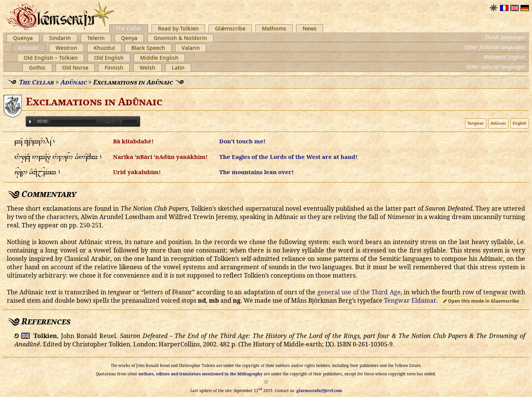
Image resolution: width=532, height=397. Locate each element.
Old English (109, 58)
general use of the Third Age (359, 292)
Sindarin (60, 38)
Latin (178, 67)
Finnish (114, 67)
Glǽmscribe (230, 28)
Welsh (147, 67)
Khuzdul (104, 48)
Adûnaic (29, 48)
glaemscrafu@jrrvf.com (319, 391)
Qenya (129, 38)
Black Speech (148, 48)
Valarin (191, 48)
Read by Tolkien (178, 28)
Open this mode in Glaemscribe (481, 301)
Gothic (37, 67)
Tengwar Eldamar (410, 300)
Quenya (23, 38)
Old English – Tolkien (51, 58)
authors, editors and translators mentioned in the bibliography (201, 374)
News (310, 28)
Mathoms (274, 28)
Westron (66, 48)
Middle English (159, 58)
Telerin (96, 38)
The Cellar (129, 28)
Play (30, 122)
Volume (116, 121)
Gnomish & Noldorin (180, 38)
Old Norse (75, 67)
